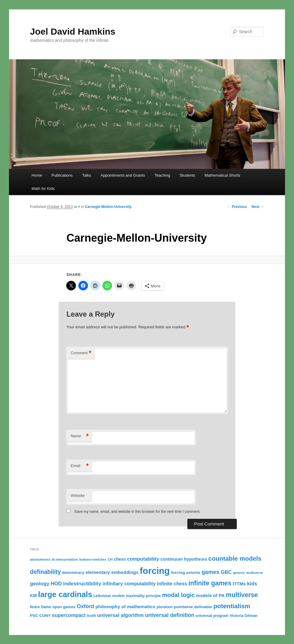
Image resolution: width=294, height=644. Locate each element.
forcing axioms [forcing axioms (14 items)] (186, 573)
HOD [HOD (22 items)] (56, 584)
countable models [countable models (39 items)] (235, 558)
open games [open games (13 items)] (64, 607)
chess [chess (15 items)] (120, 559)
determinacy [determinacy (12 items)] (73, 573)
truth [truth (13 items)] (92, 616)
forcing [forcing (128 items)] (155, 571)
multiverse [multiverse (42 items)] (242, 595)
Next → (258, 207)
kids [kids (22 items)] (252, 584)
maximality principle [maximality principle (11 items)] (143, 596)
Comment (81, 353)
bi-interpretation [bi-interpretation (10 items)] (65, 559)
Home (37, 175)
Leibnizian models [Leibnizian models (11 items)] (109, 596)
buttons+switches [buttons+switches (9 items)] (93, 559)
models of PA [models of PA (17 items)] (210, 595)
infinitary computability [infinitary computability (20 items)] (129, 584)
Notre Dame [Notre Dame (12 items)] (41, 607)
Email (80, 466)
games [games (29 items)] (210, 572)
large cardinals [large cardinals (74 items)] (65, 594)
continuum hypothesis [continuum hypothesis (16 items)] (184, 559)
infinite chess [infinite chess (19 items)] (172, 584)
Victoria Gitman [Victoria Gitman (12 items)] (244, 616)
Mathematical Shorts (222, 175)
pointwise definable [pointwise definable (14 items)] (193, 607)
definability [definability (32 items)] (45, 572)
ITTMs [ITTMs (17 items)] (239, 584)
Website (78, 495)
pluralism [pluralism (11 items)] (165, 607)
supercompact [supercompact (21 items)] (69, 615)
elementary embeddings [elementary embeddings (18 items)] (112, 572)
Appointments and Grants (123, 175)
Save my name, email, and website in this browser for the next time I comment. (138, 512)
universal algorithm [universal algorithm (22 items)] (120, 615)
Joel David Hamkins (73, 31)
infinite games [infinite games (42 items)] (210, 583)
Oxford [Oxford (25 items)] (86, 606)
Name (80, 436)
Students (187, 175)
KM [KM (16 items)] (34, 596)
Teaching (162, 175)
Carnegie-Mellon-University (108, 207)
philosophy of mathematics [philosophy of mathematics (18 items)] (125, 607)
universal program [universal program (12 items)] (212, 616)
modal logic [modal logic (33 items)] (178, 595)
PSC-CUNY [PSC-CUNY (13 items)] (41, 616)
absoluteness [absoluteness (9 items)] (40, 559)
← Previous (237, 207)
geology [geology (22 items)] (40, 584)
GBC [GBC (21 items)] (226, 572)
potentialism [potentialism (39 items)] (232, 606)
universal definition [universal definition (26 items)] (170, 615)
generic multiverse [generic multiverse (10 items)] (248, 573)
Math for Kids (43, 189)
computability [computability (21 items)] (143, 559)
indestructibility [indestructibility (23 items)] (82, 584)
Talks (87, 175)
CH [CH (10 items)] (110, 559)
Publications (62, 175)
